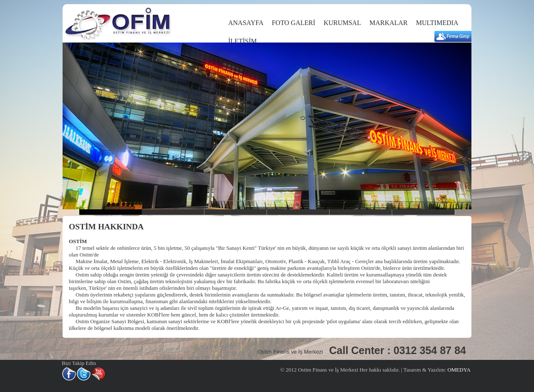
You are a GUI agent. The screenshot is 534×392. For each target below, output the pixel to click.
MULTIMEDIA (437, 23)
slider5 (361, 212)
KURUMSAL (343, 23)
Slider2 (173, 212)
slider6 (423, 212)
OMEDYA (458, 370)
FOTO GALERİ (293, 23)
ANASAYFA (246, 23)
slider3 (236, 212)
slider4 (298, 212)
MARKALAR (388, 23)
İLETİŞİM (242, 41)
